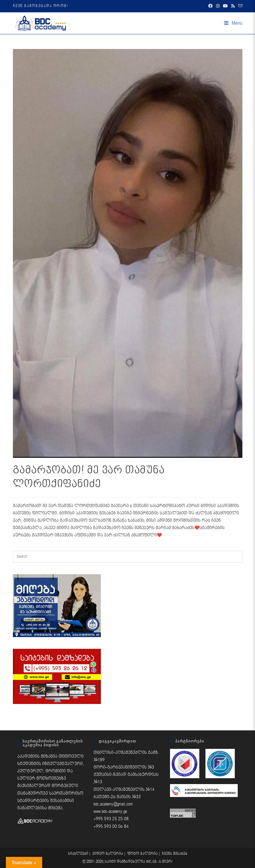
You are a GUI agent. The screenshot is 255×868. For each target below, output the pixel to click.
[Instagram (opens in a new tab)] (218, 6)
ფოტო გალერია (142, 854)
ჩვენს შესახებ (175, 854)
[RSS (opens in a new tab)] (233, 6)
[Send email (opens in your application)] (239, 6)
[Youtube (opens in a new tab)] (225, 6)
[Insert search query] (128, 557)
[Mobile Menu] (233, 23)
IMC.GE (152, 862)
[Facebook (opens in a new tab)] (210, 6)
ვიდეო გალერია (108, 854)
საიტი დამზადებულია (125, 862)
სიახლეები (78, 854)
